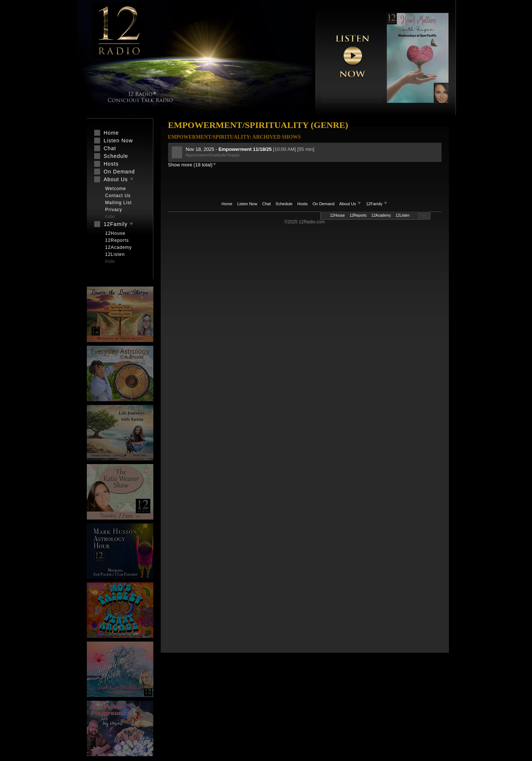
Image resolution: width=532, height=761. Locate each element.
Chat (267, 204)
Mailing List (119, 203)
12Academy (381, 215)
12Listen (403, 215)
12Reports (358, 215)
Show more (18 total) (192, 165)
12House (337, 215)
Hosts (303, 204)
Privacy (114, 210)
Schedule (284, 204)
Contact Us (118, 196)
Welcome (116, 189)
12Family (377, 204)
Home (227, 204)
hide (424, 216)
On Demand (323, 204)
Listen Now (247, 204)
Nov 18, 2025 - (229, 149)
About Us (351, 204)
